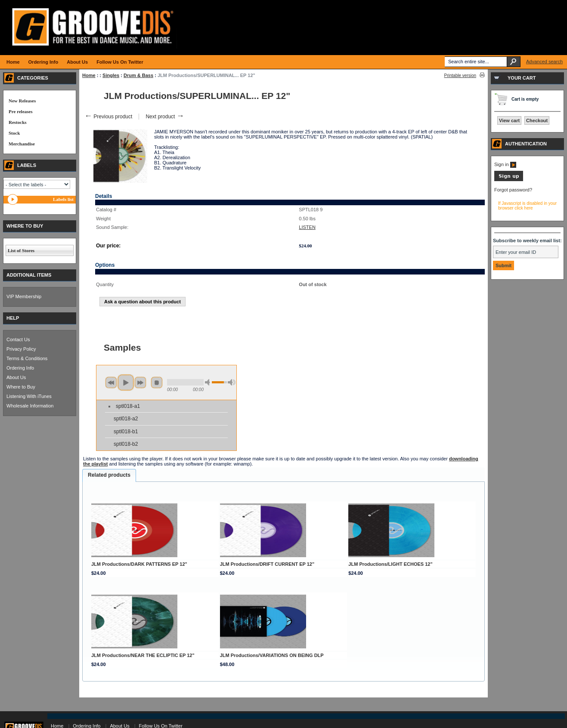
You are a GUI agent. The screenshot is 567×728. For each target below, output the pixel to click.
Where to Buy (21, 387)
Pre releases (20, 111)
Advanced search (544, 62)
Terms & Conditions (27, 358)
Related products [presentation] (109, 475)
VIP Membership (24, 296)
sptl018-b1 (126, 432)
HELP (13, 318)
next (140, 383)
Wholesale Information (30, 406)
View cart (509, 120)
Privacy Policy (21, 349)
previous (111, 383)
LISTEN (307, 227)
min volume (209, 382)
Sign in (505, 164)
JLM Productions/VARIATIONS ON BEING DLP (272, 655)
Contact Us (18, 339)
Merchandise (22, 144)
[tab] (109, 475)
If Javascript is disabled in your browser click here (527, 206)
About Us (16, 377)
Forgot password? (513, 190)
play (126, 383)
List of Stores (21, 250)
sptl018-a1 (128, 406)
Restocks (18, 122)
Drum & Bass (138, 75)
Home (89, 75)
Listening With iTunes (29, 396)
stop (157, 383)
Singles (111, 75)
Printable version (460, 76)
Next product (165, 117)
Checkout (537, 120)
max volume (232, 382)
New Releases (22, 101)
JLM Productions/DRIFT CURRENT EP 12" (267, 564)
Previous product (108, 117)
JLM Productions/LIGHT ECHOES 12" (390, 564)
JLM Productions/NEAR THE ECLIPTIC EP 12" (143, 655)
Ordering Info (20, 368)
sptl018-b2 (126, 444)
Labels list (63, 199)
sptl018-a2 (126, 419)
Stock (14, 133)
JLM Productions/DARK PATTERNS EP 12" (139, 564)
